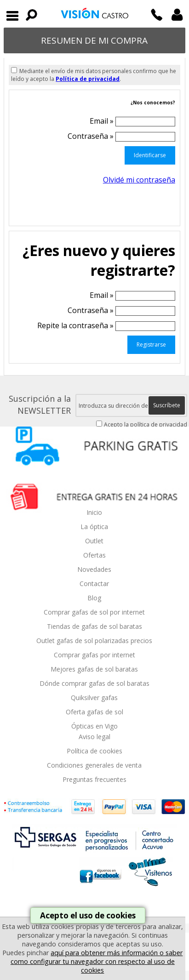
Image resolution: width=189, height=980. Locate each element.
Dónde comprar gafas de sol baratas (94, 683)
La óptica (94, 527)
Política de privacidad (88, 79)
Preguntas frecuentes (94, 779)
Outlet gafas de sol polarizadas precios (94, 641)
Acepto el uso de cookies (88, 915)
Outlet (94, 541)
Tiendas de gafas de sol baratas (94, 626)
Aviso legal (94, 737)
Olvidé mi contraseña (139, 180)
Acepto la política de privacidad (146, 424)
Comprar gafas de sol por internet (94, 612)
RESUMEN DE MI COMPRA (94, 40)
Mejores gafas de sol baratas (94, 669)
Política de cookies (94, 751)
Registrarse (151, 345)
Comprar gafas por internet (94, 655)
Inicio (94, 512)
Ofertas (94, 555)
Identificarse (150, 155)
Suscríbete (167, 405)
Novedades (94, 569)
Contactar (94, 584)
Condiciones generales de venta (94, 765)
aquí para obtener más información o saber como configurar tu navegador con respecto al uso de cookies (97, 961)
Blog (94, 598)
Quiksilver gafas (94, 698)
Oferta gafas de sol (94, 712)
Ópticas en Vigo (94, 726)
